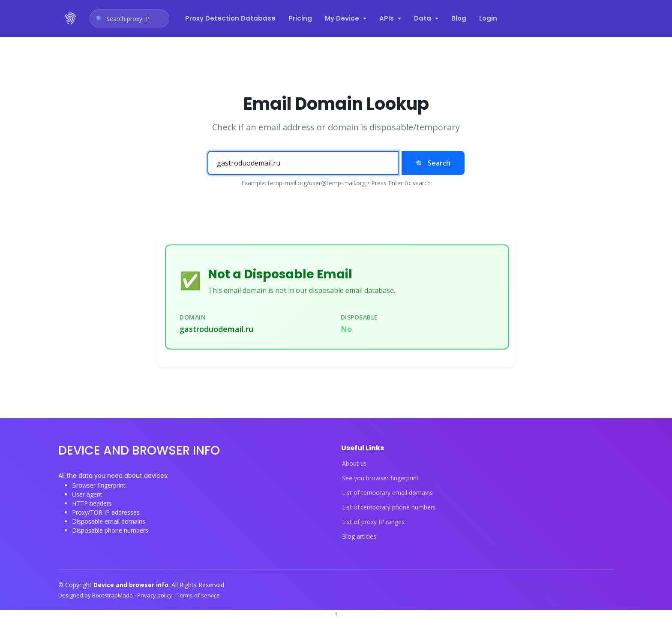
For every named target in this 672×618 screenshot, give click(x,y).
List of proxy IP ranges (373, 522)
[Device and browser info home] (71, 18)
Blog (459, 18)
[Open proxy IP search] (129, 18)
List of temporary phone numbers (389, 507)
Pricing (300, 18)
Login (488, 18)
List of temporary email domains (387, 493)
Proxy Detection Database (230, 18)
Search (433, 163)
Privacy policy (155, 595)
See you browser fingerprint (380, 478)
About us (354, 464)
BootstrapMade (113, 595)
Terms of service (198, 595)
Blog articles (359, 537)
